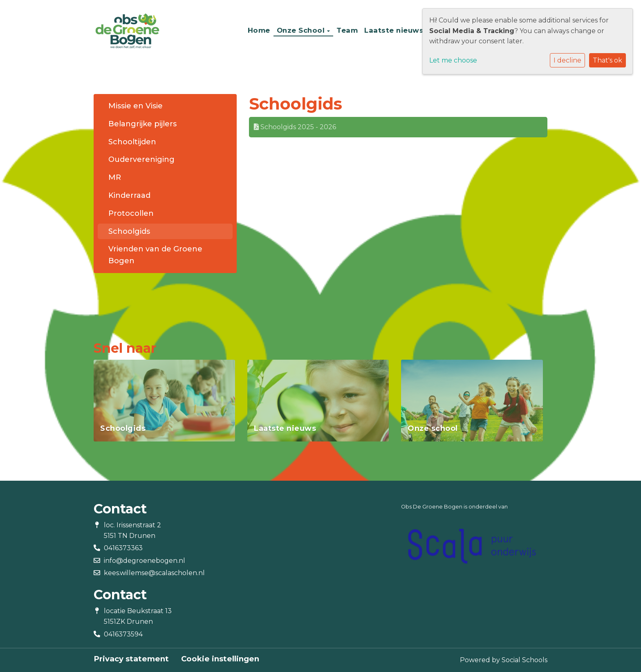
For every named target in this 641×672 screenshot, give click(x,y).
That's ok (607, 60)
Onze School (302, 30)
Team (347, 30)
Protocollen (131, 213)
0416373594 (123, 634)
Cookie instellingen (220, 659)
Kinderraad (129, 195)
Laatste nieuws (394, 30)
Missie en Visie (136, 106)
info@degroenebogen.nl (145, 561)
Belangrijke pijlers (142, 124)
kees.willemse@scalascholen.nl (154, 573)
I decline (567, 60)
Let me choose (453, 60)
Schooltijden (132, 142)
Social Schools (524, 660)
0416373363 (123, 548)
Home (259, 30)
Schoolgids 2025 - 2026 (295, 127)
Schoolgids (129, 231)
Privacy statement (131, 659)
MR (115, 177)
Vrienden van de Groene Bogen (155, 255)
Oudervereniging (141, 159)
